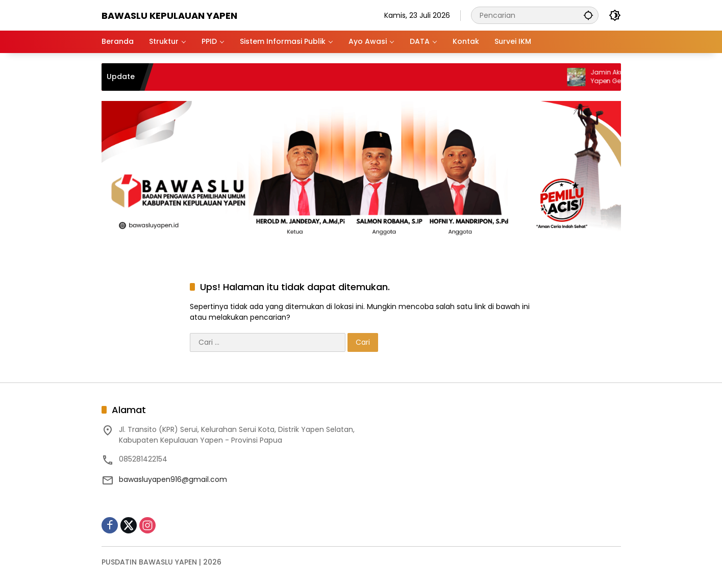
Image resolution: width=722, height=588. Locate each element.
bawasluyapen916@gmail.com (173, 479)
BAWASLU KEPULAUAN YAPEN (169, 16)
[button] (588, 15)
